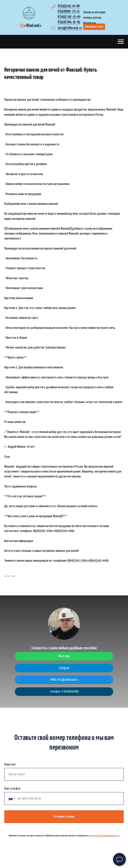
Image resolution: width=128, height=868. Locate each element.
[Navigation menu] (121, 42)
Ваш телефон (12, 793)
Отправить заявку (64, 821)
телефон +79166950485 (64, 696)
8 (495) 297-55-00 (69, 17)
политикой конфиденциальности (105, 841)
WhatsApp (64, 661)
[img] (29, 13)
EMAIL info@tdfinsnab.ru (64, 685)
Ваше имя (10, 769)
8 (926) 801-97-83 (69, 22)
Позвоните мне (94, 27)
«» (30, 26)
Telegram (64, 673)
